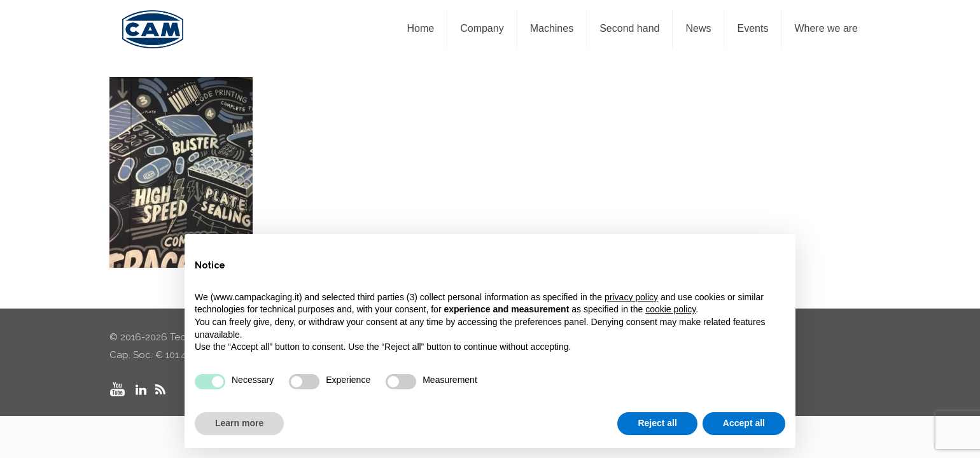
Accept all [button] (744, 423)
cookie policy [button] (670, 309)
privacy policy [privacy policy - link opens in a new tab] (631, 297)
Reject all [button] (657, 423)
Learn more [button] (239, 423)
